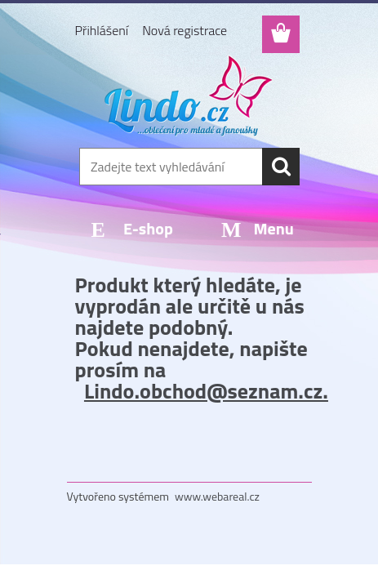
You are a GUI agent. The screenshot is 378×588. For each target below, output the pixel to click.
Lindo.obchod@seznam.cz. (206, 391)
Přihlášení (102, 30)
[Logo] (189, 96)
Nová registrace (185, 30)
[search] (281, 167)
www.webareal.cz (217, 496)
